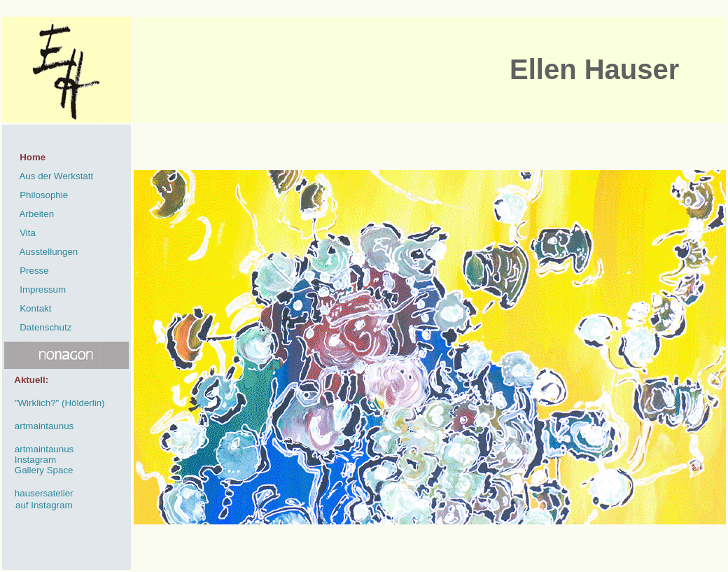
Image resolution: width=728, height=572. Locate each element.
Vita (20, 233)
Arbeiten (29, 214)
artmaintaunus (39, 426)
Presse (27, 271)
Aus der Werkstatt (49, 176)
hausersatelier (39, 493)
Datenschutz (38, 327)
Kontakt (28, 308)
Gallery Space (39, 470)
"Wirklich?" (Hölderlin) (55, 403)
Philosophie (36, 195)
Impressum (35, 290)
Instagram (30, 460)
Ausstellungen (41, 252)
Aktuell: (26, 380)
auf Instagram (44, 505)
